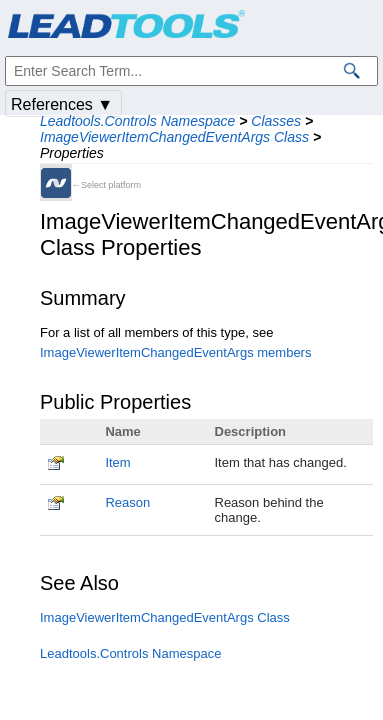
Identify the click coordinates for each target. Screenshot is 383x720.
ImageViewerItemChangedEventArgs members (175, 352)
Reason (127, 502)
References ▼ (62, 104)
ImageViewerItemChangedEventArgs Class (174, 137)
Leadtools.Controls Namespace (137, 121)
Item (117, 462)
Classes (276, 121)
